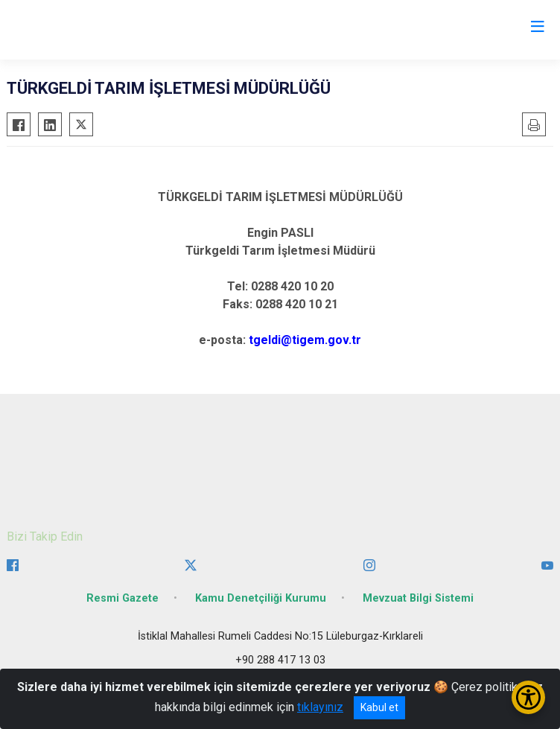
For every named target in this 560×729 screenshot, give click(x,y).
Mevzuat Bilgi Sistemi (418, 598)
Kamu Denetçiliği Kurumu (261, 598)
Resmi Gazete (122, 598)
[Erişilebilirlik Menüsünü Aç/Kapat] (528, 697)
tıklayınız (320, 707)
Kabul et (379, 707)
